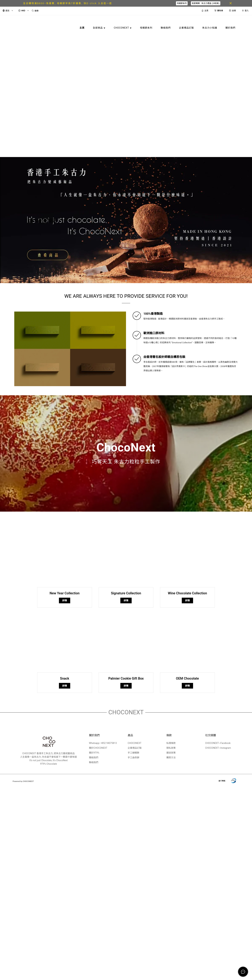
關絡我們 (94, 758)
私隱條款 (171, 743)
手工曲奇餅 (133, 758)
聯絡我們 (94, 762)
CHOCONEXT (135, 743)
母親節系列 (182, 3)
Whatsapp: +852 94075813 (103, 743)
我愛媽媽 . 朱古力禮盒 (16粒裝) (206, 3)
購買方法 (171, 758)
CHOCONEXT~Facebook (218, 743)
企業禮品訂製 (135, 748)
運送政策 (171, 753)
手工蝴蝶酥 (133, 753)
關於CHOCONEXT (98, 748)
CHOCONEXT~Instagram (218, 748)
